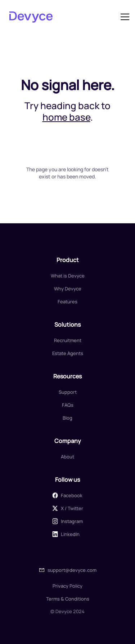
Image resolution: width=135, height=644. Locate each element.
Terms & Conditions (68, 599)
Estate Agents (68, 353)
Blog (67, 418)
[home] (63, 17)
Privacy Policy (67, 586)
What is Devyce (68, 276)
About (67, 457)
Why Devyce (68, 289)
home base (66, 117)
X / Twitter (72, 508)
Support (68, 392)
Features (67, 302)
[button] (125, 17)
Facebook (72, 495)
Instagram (72, 521)
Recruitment (68, 340)
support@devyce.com (72, 570)
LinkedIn (70, 534)
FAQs (68, 405)
